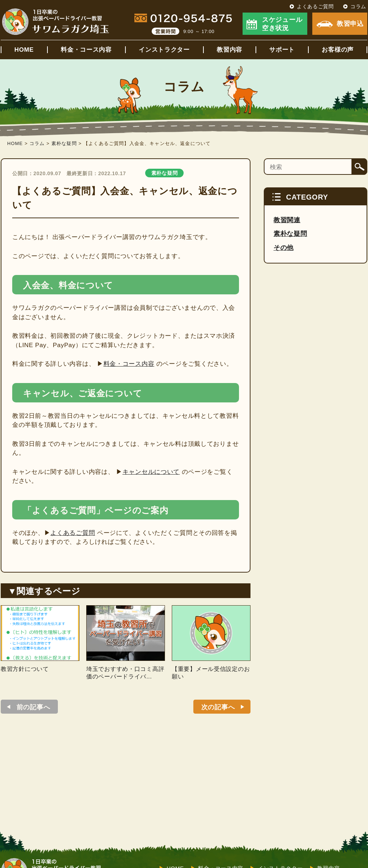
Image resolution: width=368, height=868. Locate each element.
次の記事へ (218, 707)
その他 (284, 248)
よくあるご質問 (315, 6)
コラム (358, 6)
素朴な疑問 (165, 173)
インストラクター (164, 50)
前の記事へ (33, 707)
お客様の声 (338, 50)
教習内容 (229, 50)
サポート (282, 50)
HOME (24, 50)
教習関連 (287, 220)
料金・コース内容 (86, 50)
